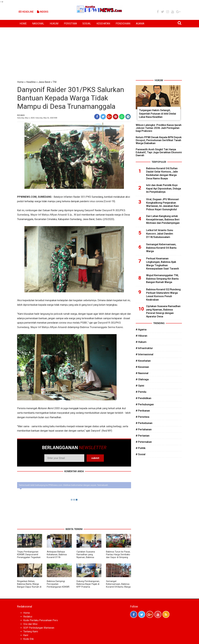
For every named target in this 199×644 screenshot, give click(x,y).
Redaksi (28, 617)
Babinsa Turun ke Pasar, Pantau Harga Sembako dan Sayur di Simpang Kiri (118, 556)
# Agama (141, 329)
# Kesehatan (143, 361)
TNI (55, 82)
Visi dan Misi (30, 624)
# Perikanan (143, 411)
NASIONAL (38, 24)
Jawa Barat (44, 82)
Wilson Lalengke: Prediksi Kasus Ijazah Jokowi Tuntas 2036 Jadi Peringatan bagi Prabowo (159, 128)
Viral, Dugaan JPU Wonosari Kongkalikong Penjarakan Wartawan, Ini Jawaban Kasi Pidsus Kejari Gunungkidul (163, 204)
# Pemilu (141, 392)
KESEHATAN (103, 24)
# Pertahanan (144, 429)
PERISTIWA (70, 24)
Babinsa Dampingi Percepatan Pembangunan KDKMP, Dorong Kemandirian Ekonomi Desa (58, 587)
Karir (26, 635)
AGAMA (140, 24)
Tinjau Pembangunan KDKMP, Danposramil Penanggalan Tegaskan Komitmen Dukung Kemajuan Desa (29, 557)
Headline (26, 12)
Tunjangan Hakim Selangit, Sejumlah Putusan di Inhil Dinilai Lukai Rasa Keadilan (157, 114)
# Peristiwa (142, 417)
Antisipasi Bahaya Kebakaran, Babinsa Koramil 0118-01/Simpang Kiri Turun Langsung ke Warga (58, 557)
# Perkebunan (144, 423)
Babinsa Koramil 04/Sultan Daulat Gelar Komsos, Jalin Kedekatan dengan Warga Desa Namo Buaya (162, 173)
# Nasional (142, 373)
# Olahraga (142, 379)
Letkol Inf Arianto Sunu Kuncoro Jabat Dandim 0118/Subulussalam (160, 234)
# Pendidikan (143, 398)
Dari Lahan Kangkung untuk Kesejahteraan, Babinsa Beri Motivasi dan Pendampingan (163, 219)
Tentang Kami (31, 631)
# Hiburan (141, 336)
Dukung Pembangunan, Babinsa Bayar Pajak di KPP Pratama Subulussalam (88, 585)
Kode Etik (29, 639)
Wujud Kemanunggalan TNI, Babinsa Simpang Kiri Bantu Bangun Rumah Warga (162, 279)
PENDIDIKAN (123, 24)
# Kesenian (142, 367)
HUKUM (54, 24)
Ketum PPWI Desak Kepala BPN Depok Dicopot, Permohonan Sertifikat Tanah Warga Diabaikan (159, 140)
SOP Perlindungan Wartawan (39, 628)
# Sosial (141, 454)
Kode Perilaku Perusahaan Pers (41, 620)
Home (20, 82)
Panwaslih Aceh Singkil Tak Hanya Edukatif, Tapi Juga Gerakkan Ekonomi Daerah (159, 152)
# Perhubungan (145, 404)
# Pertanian (143, 436)
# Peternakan (144, 442)
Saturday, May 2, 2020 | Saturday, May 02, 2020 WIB (37, 118)
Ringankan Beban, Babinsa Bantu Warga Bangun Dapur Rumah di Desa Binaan (29, 585)
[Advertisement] (99, 51)
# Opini (140, 386)
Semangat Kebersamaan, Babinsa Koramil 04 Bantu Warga (118, 584)
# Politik (141, 448)
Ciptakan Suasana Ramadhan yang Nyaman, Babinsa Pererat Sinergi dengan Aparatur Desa (88, 557)
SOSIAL (87, 24)
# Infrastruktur (144, 348)
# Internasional (145, 354)
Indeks (43, 12)
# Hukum (141, 342)
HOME (23, 24)
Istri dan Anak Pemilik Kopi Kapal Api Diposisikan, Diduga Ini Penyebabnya (164, 189)
